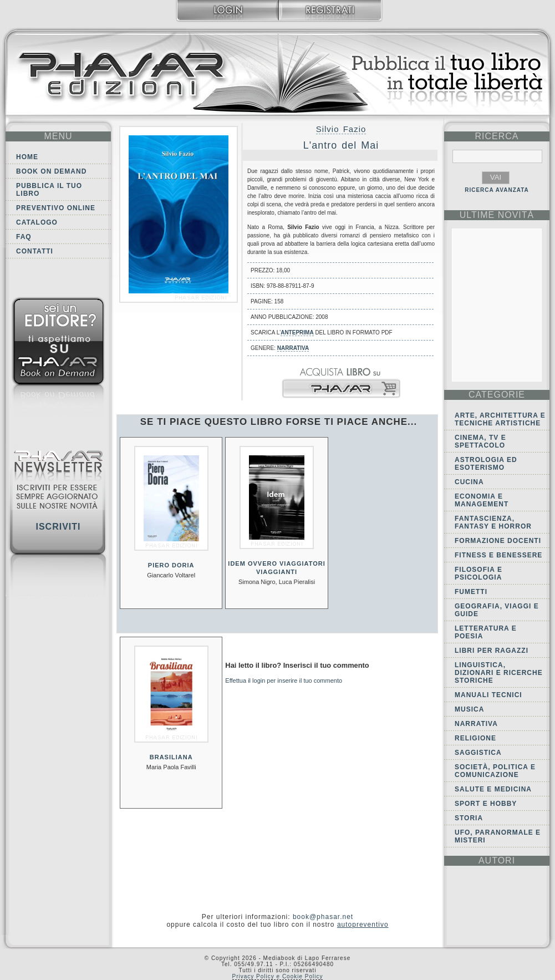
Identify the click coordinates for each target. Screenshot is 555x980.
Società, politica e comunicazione (495, 771)
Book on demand (51, 171)
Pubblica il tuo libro (49, 190)
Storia (469, 818)
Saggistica (478, 753)
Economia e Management (482, 500)
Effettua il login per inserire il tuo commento (284, 681)
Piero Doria (171, 565)
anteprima (297, 332)
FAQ (24, 237)
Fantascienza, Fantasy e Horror (493, 522)
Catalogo (37, 222)
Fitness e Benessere (498, 555)
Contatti (35, 251)
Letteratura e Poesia (486, 632)
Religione (475, 738)
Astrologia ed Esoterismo (486, 464)
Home (27, 157)
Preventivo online (56, 208)
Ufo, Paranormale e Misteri (498, 836)
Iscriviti (58, 527)
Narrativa (293, 348)
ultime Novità (497, 215)
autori (497, 860)
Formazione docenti (498, 541)
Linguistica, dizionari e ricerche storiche (499, 673)
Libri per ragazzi (492, 651)
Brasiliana (171, 757)
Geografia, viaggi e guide (497, 610)
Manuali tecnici (488, 695)
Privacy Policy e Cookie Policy (278, 976)
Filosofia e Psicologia (478, 573)
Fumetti (471, 592)
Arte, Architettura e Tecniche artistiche (500, 419)
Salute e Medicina (493, 789)
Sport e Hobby (486, 804)
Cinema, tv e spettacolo (480, 441)
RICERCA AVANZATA (497, 190)
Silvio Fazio (341, 129)
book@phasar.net (323, 917)
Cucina (469, 482)
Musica (469, 709)
